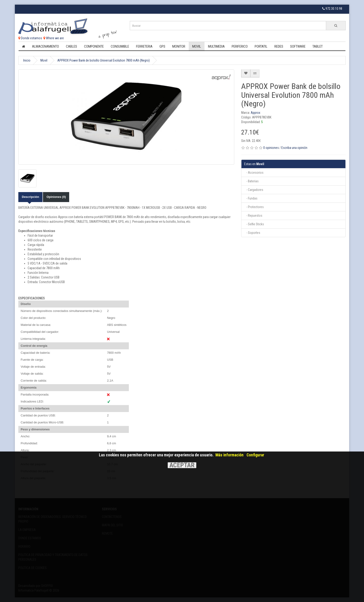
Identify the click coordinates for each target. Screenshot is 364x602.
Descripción (30, 197)
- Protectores (254, 207)
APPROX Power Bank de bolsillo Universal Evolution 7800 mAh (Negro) (104, 60)
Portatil (261, 46)
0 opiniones (271, 148)
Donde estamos (30, 38)
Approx (255, 113)
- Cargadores (254, 190)
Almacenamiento (45, 46)
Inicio (27, 60)
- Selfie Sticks (254, 224)
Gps (162, 46)
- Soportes (252, 233)
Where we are (54, 38)
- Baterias (251, 181)
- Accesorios (254, 173)
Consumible (120, 46)
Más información (229, 455)
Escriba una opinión (294, 148)
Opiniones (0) (56, 197)
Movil (197, 46)
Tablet (318, 46)
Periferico (240, 46)
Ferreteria (144, 46)
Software (298, 46)
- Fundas (251, 198)
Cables (71, 46)
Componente (94, 46)
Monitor (179, 46)
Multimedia (216, 46)
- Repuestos (253, 216)
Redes (279, 46)
